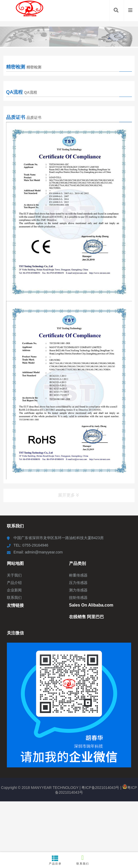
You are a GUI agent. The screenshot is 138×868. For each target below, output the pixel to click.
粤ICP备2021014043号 (100, 788)
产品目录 (55, 860)
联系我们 (83, 860)
